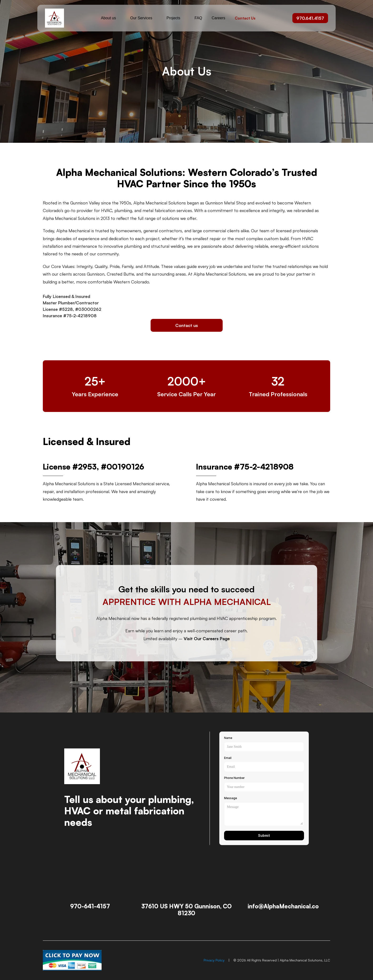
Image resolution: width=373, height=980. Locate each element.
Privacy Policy (214, 960)
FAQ (198, 18)
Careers (218, 18)
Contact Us (245, 18)
